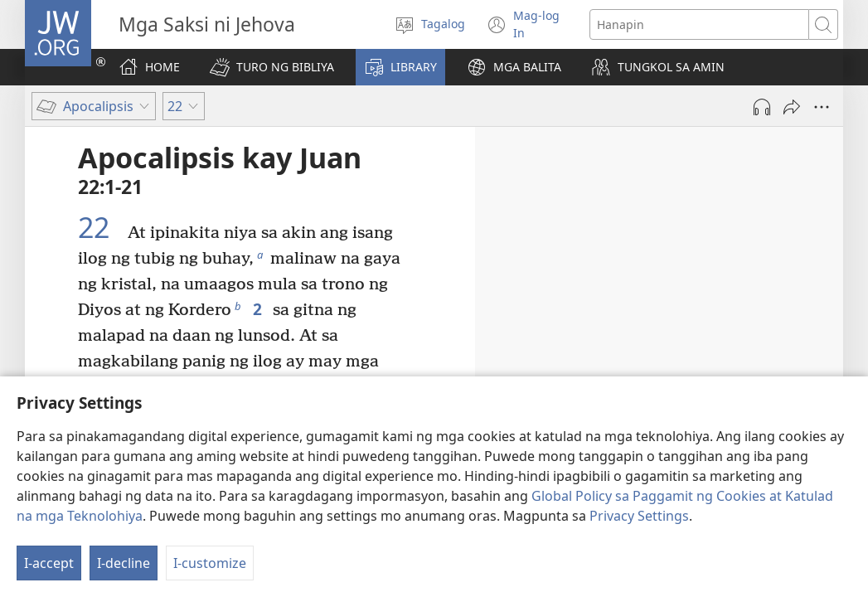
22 (101, 228)
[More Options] (822, 107)
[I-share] (792, 107)
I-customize (210, 563)
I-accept (49, 563)
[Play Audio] (762, 107)
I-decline (124, 563)
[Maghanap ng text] (699, 24)
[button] (272, 67)
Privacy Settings (639, 516)
